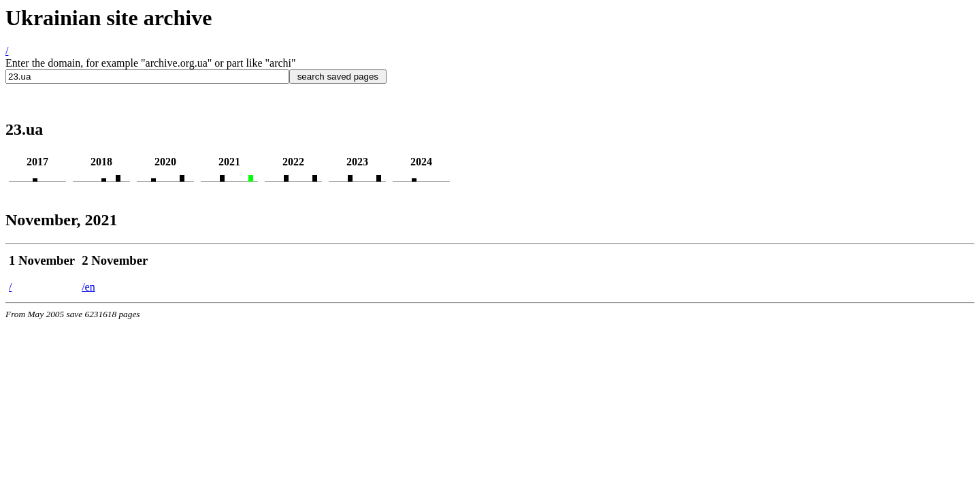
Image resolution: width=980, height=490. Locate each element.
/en (88, 287)
